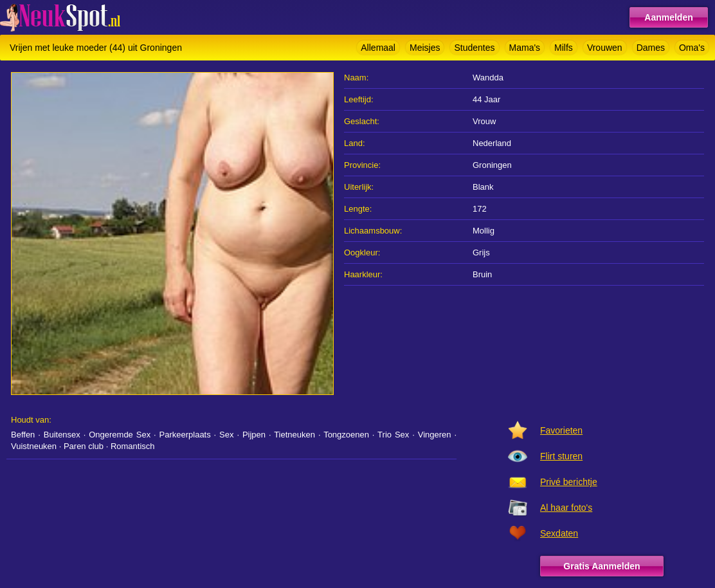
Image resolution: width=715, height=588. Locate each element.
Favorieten (561, 430)
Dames (651, 48)
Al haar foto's (566, 508)
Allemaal (378, 48)
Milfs (564, 48)
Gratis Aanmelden (602, 566)
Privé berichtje (569, 482)
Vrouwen (605, 48)
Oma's (692, 48)
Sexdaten (559, 533)
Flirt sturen (561, 456)
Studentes (474, 48)
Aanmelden (668, 17)
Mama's (525, 48)
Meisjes (425, 48)
